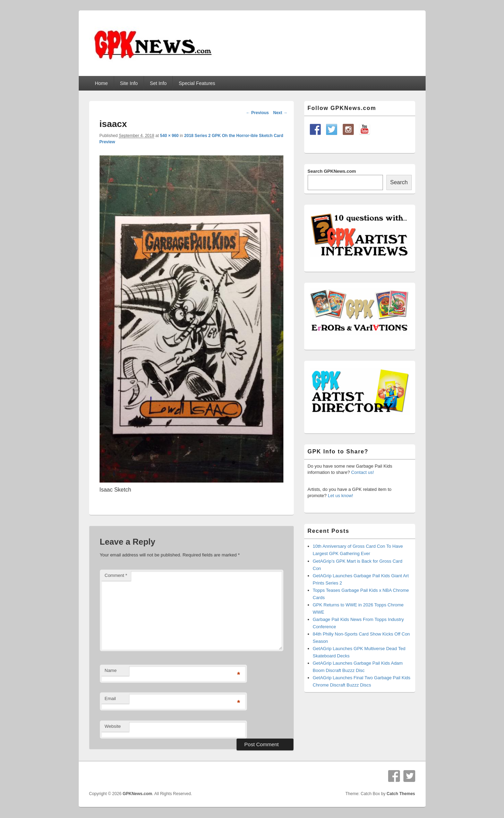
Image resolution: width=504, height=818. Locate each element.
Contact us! (362, 472)
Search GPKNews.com (332, 171)
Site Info (129, 83)
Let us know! (340, 496)
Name (111, 670)
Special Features (197, 83)
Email (110, 698)
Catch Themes (401, 794)
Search (399, 182)
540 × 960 (169, 136)
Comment (116, 575)
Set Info (158, 83)
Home (101, 83)
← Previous (257, 113)
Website (113, 726)
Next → (280, 113)
